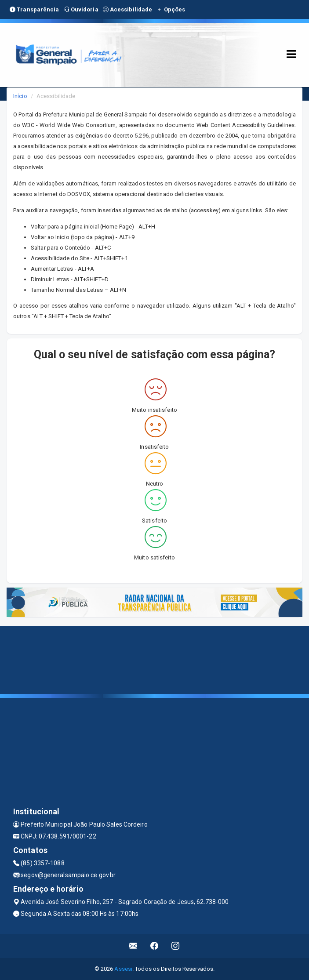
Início (20, 96)
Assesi (123, 969)
